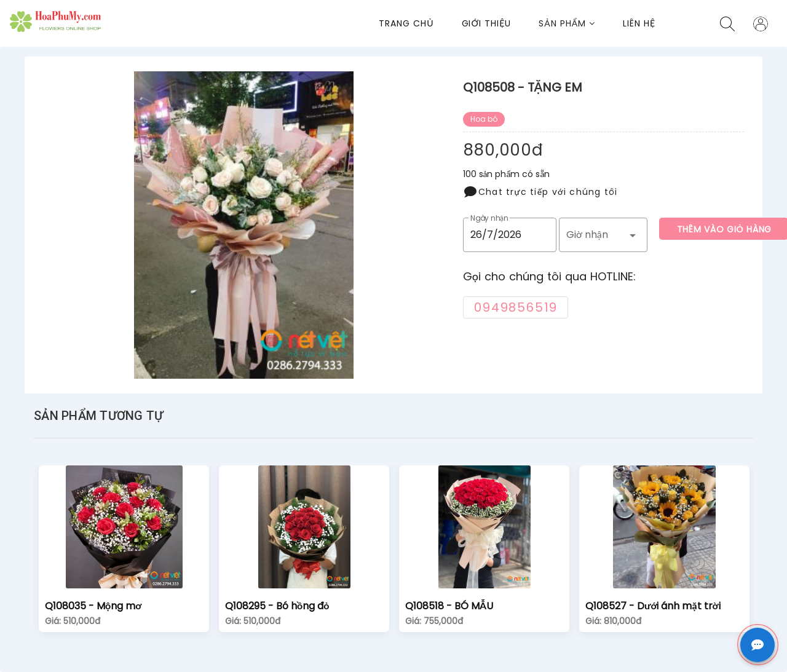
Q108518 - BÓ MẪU (449, 606)
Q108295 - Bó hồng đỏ (277, 606)
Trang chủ (406, 23)
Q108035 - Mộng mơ (93, 606)
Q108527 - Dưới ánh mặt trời (653, 606)
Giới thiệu (487, 23)
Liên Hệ (639, 23)
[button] (581, 24)
